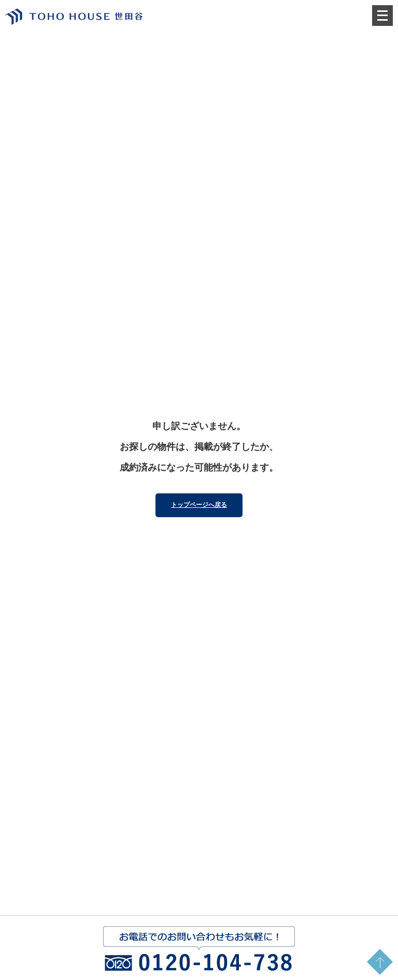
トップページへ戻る (199, 505)
